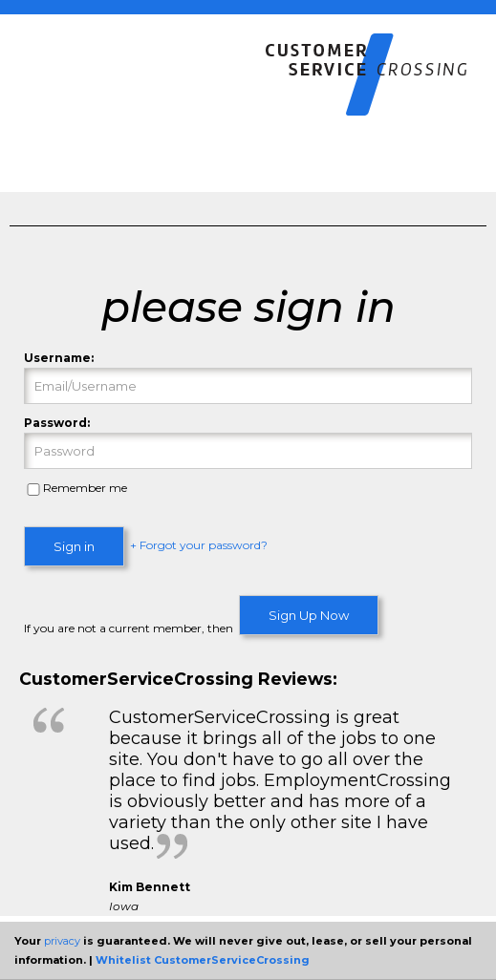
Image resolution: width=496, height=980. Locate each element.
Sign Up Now (309, 615)
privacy (62, 941)
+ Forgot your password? (199, 546)
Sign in (74, 546)
